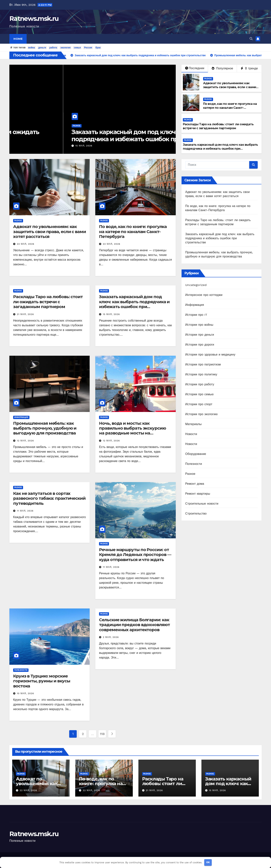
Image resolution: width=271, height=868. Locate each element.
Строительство (196, 514)
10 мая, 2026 (25, 693)
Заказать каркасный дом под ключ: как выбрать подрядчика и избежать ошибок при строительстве (220, 149)
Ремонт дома (195, 484)
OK (208, 862)
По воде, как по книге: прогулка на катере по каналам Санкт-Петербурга (230, 108)
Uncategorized (196, 285)
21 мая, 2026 (30, 146)
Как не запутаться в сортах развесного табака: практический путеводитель (49, 498)
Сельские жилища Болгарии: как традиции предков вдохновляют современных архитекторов (134, 625)
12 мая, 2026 (25, 441)
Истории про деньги (200, 335)
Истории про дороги (200, 345)
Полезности (21, 670)
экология (65, 48)
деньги (42, 48)
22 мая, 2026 (26, 244)
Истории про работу (200, 384)
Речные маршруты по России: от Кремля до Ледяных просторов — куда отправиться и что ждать (135, 555)
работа (53, 48)
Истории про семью (199, 394)
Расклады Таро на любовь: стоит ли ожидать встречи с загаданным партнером (85, 135)
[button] (251, 39)
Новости (191, 434)
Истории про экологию (202, 414)
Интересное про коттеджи (204, 295)
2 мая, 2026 (111, 637)
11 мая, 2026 (25, 511)
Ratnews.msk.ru (34, 19)
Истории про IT (196, 315)
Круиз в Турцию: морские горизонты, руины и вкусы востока (42, 681)
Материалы (193, 424)
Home (18, 39)
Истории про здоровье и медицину (210, 354)
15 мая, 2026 (111, 314)
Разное (23, 126)
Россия (88, 48)
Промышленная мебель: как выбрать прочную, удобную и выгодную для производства (45, 428)
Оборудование (196, 454)
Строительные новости (202, 504)
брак (98, 48)
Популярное (222, 68)
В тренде (249, 68)
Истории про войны (199, 325)
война (32, 48)
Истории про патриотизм (203, 364)
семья (77, 48)
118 (102, 734)
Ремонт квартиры (198, 494)
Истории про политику (201, 374)
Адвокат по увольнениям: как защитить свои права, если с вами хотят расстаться (230, 87)
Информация (21, 417)
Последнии (195, 68)
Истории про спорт (199, 404)
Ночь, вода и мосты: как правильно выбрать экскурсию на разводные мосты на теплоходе (132, 431)
